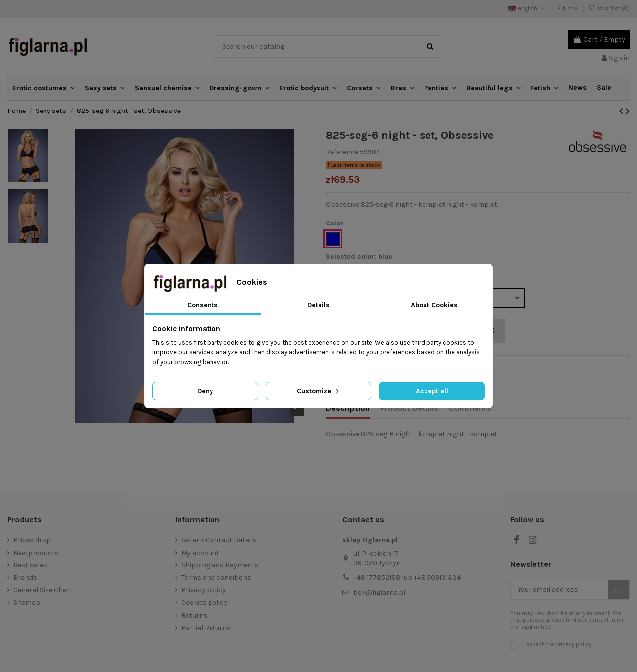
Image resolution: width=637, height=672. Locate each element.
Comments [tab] (470, 408)
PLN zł (568, 8)
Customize (319, 391)
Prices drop (32, 540)
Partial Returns (206, 628)
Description (348, 408)
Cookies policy (204, 603)
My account (200, 553)
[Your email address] (559, 590)
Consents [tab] (203, 305)
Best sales (30, 565)
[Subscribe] (619, 590)
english (527, 8)
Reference (342, 152)
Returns (194, 616)
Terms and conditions (216, 578)
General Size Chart (43, 590)
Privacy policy (204, 590)
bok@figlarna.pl (379, 593)
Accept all (432, 391)
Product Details (409, 408)
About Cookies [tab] (434, 305)
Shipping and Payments (220, 565)
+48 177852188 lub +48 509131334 (407, 578)
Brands (25, 578)
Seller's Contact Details (219, 540)
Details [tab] (318, 305)
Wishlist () (609, 8)
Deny (205, 391)
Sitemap (27, 603)
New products (36, 553)
